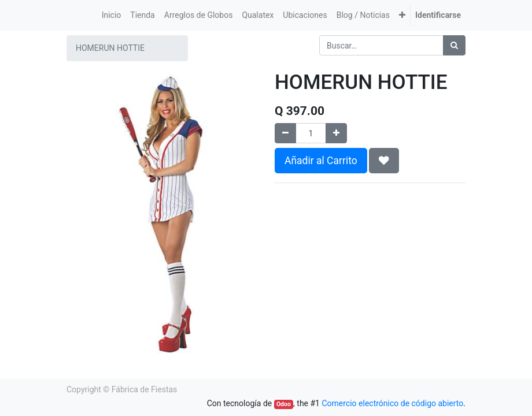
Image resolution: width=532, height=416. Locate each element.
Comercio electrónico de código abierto (392, 403)
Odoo (284, 404)
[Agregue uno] (336, 133)
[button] (402, 15)
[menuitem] (112, 15)
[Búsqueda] (454, 45)
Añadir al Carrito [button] (321, 161)
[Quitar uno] (285, 133)
